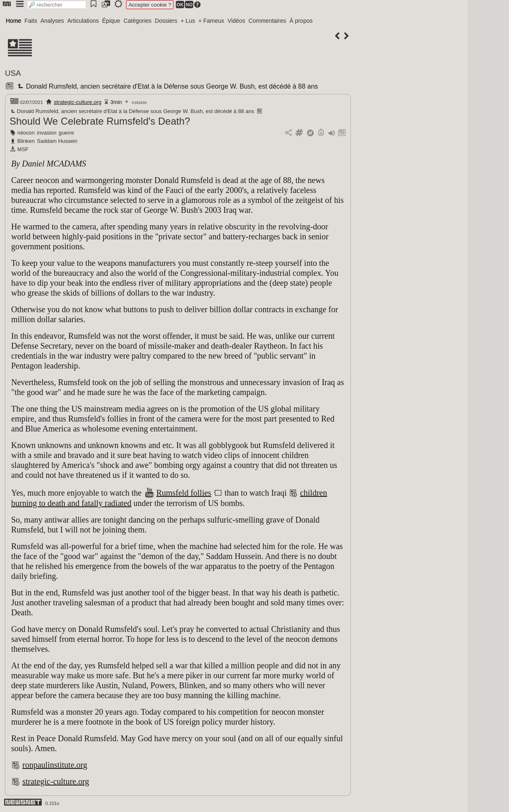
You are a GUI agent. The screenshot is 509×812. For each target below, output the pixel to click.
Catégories (137, 21)
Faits (31, 21)
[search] (57, 5)
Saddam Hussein (57, 141)
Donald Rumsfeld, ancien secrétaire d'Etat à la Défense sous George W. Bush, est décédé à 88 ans (167, 86)
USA (13, 73)
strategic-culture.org (78, 102)
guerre (66, 133)
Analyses (52, 21)
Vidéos (236, 21)
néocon (26, 133)
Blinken (26, 141)
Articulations (83, 21)
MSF (23, 149)
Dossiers (166, 21)
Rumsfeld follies (184, 493)
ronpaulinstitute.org (55, 765)
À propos (301, 21)
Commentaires (267, 21)
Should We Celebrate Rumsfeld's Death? (100, 121)
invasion (47, 133)
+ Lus (188, 21)
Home (13, 21)
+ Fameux (211, 21)
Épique (111, 21)
